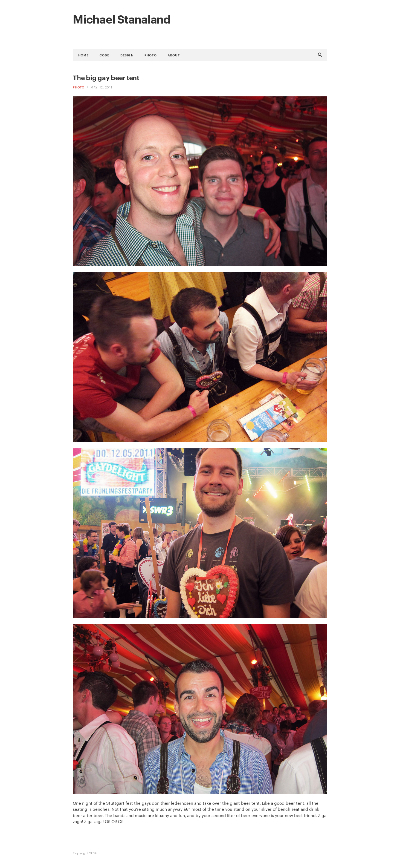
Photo (151, 55)
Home (83, 55)
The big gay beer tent (106, 77)
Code (105, 55)
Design (127, 55)
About (174, 55)
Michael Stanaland (122, 18)
